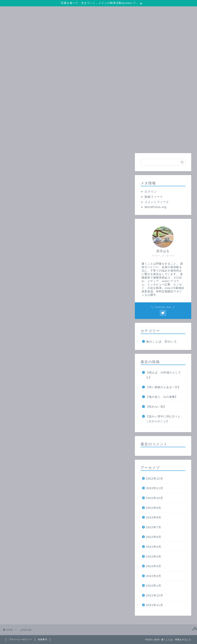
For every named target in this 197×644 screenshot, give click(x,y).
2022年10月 (155, 498)
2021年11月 (155, 605)
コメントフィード (157, 202)
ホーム (45, 143)
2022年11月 (155, 488)
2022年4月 (154, 556)
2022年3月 (154, 566)
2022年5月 (154, 547)
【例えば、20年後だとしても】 (164, 375)
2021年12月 (155, 595)
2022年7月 (154, 527)
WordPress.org (155, 207)
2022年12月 (155, 478)
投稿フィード (154, 197)
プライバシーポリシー (20, 639)
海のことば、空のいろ (161, 342)
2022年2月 (154, 576)
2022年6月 (154, 537)
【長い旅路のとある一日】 (163, 387)
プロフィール (138, 143)
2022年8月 (154, 517)
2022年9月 (154, 508)
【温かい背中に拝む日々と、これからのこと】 (165, 419)
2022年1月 (154, 586)
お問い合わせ (91, 143)
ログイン (151, 192)
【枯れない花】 (156, 407)
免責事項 (43, 639)
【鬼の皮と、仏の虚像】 (162, 397)
